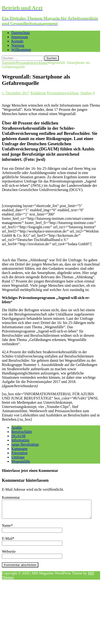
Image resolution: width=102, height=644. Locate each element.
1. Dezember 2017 (16, 93)
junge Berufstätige (25, 444)
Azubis (17, 427)
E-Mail (7, 542)
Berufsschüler (22, 432)
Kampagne (19, 449)
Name (6, 529)
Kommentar (11, 497)
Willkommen (21, 50)
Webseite (9, 555)
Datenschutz (21, 33)
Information (20, 440)
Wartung (18, 45)
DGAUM (18, 436)
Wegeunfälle (21, 461)
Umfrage (18, 457)
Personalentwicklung (63, 93)
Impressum (20, 37)
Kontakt (17, 41)
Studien (86, 93)
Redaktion (38, 93)
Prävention (19, 453)
